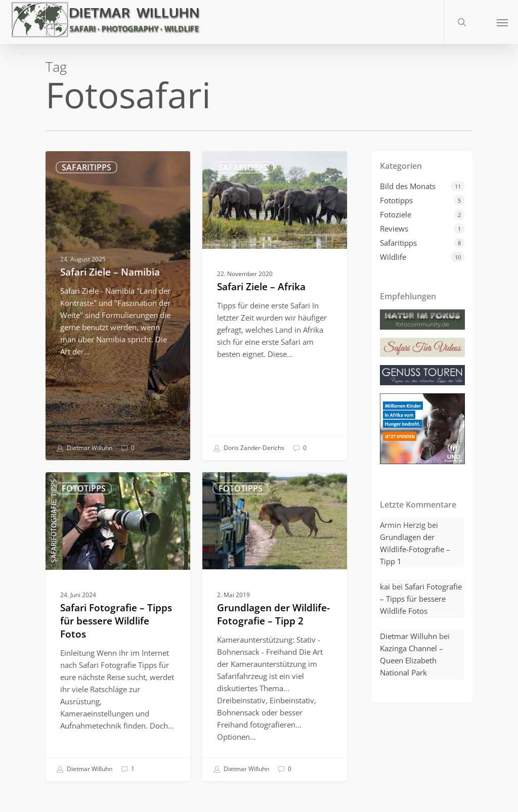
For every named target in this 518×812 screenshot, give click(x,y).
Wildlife (393, 257)
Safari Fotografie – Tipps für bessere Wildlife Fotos (421, 599)
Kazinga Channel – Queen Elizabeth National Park (412, 660)
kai (385, 587)
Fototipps (84, 488)
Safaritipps (87, 167)
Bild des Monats (408, 186)
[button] (502, 22)
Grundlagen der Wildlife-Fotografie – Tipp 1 (415, 549)
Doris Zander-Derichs (249, 448)
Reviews (394, 229)
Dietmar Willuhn (84, 448)
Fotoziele (396, 214)
